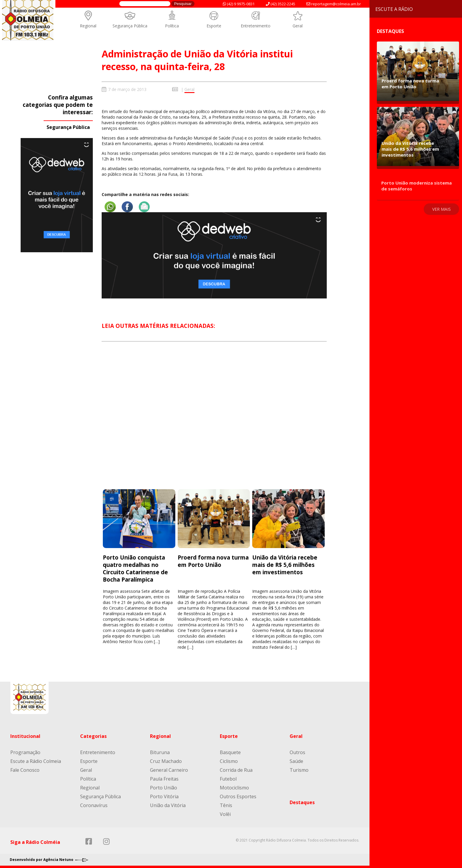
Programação (25, 752)
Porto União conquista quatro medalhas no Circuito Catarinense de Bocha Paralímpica (135, 568)
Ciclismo (229, 761)
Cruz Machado (166, 761)
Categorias (93, 736)
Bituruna (160, 752)
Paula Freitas (164, 778)
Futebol (228, 778)
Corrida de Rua (236, 769)
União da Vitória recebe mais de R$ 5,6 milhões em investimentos (285, 564)
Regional (88, 26)
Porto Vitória (164, 796)
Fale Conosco (25, 769)
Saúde (296, 761)
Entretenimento (256, 26)
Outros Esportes (238, 796)
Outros (297, 752)
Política (172, 26)
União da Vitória (168, 805)
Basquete (230, 752)
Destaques (302, 802)
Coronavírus (94, 805)
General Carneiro (169, 769)
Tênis (226, 805)
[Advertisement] (214, 420)
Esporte (214, 26)
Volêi (225, 814)
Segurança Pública (130, 26)
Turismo (299, 769)
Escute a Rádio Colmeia (36, 761)
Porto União (164, 787)
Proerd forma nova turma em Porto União (213, 560)
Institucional (25, 736)
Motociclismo (234, 787)
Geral (298, 26)
